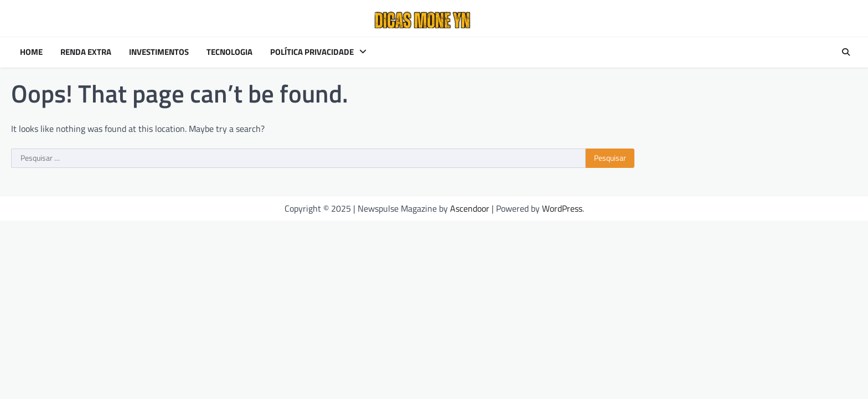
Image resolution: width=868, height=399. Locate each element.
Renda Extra (86, 52)
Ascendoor (470, 208)
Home (31, 52)
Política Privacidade (312, 52)
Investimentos (159, 52)
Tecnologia (229, 52)
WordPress (562, 208)
